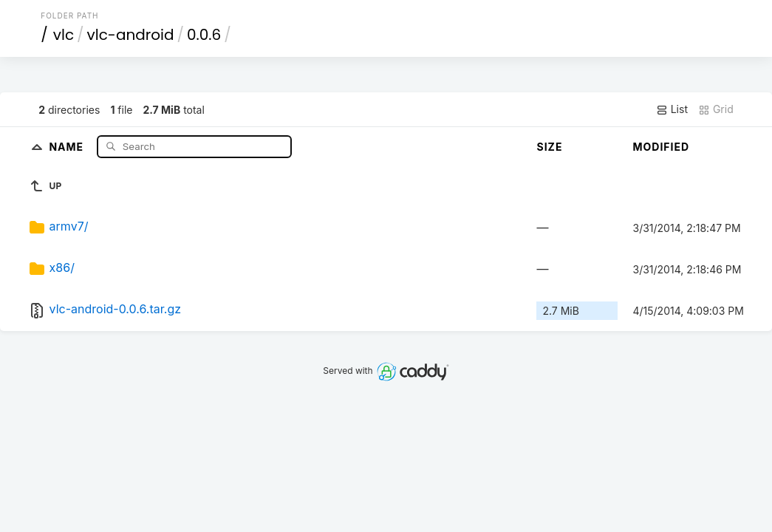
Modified (661, 147)
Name (68, 146)
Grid (716, 109)
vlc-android (131, 35)
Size (549, 147)
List (672, 109)
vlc (64, 35)
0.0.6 (204, 35)
